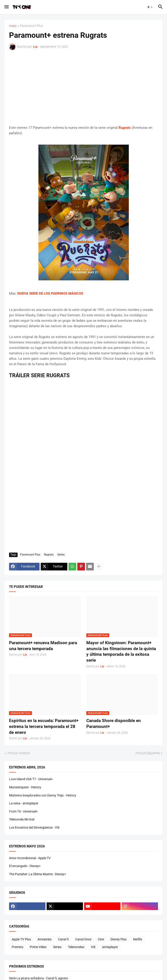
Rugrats (49, 555)
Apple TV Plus (21, 939)
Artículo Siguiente (148, 753)
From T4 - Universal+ (23, 811)
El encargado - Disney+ (25, 866)
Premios (18, 947)
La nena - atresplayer (24, 803)
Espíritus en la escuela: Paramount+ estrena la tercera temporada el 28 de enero (44, 726)
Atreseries (45, 939)
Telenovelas (76, 947)
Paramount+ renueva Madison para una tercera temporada (43, 646)
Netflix (138, 939)
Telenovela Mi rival (22, 819)
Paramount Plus (32, 26)
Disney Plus (119, 939)
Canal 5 (63, 939)
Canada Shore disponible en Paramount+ (114, 724)
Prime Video (38, 947)
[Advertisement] (83, 88)
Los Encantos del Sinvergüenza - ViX (34, 827)
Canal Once (83, 939)
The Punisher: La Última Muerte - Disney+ (38, 874)
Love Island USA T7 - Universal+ (31, 779)
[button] (6, 7)
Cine (101, 939)
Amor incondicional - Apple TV (30, 858)
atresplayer (110, 947)
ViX (93, 947)
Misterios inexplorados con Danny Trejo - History (43, 795)
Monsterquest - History (25, 787)
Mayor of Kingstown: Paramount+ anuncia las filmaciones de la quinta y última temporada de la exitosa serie (121, 651)
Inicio (13, 26)
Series (61, 555)
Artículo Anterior (19, 753)
